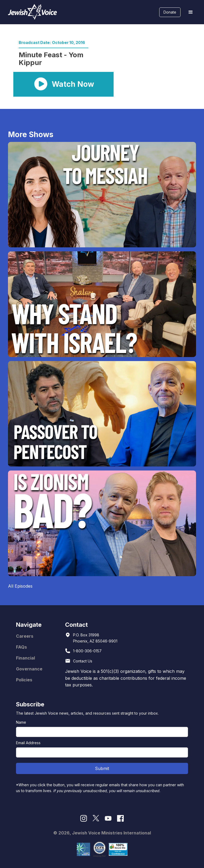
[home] (31, 12)
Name (21, 722)
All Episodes (20, 586)
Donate (170, 12)
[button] (191, 12)
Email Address (28, 743)
